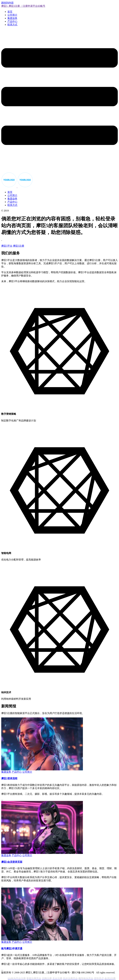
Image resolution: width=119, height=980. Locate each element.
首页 (10, 12)
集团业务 (12, 18)
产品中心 (12, 21)
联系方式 (12, 25)
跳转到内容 (7, 3)
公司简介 (12, 15)
